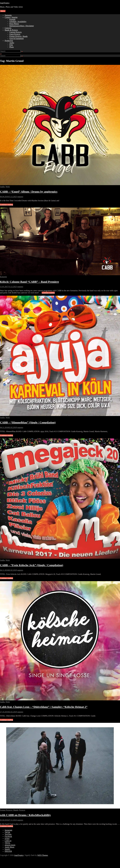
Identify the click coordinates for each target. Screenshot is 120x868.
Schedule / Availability (18, 22)
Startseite (8, 15)
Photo (12, 47)
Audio (12, 43)
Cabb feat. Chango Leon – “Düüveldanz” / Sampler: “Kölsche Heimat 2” (44, 707)
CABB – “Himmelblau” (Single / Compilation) (28, 422)
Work (8, 187)
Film (11, 45)
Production (9, 41)
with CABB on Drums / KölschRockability (25, 815)
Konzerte (3, 277)
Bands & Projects (11, 30)
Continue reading (7, 205)
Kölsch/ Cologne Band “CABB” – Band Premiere (29, 282)
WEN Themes (43, 855)
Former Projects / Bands (18, 36)
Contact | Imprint (11, 17)
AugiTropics (5, 3)
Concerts (8, 28)
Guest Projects (15, 34)
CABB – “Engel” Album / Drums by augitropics (29, 192)
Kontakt (12, 19)
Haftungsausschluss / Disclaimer (22, 26)
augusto (20, 197)
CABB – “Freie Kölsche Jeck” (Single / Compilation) (32, 565)
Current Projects (15, 32)
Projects (22, 810)
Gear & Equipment (17, 38)
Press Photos (14, 24)
